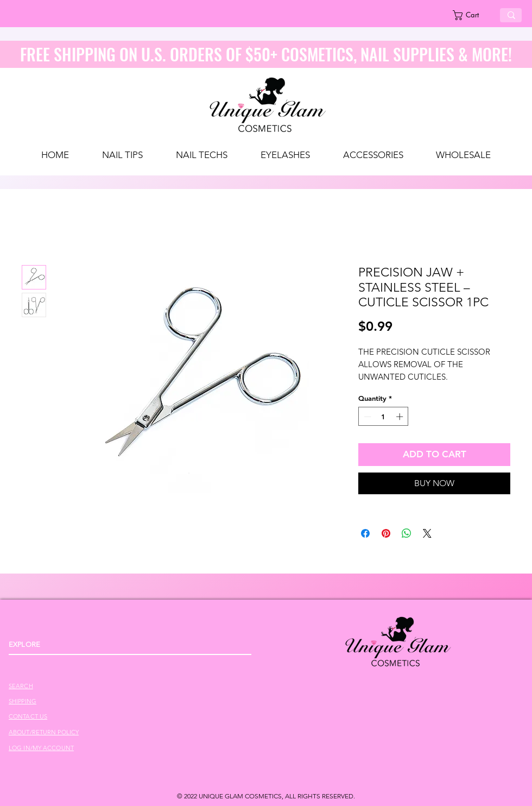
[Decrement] (366, 417)
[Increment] (401, 417)
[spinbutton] (384, 417)
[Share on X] (427, 533)
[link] (472, 15)
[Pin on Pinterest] (386, 533)
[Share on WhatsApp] (407, 533)
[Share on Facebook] (365, 533)
